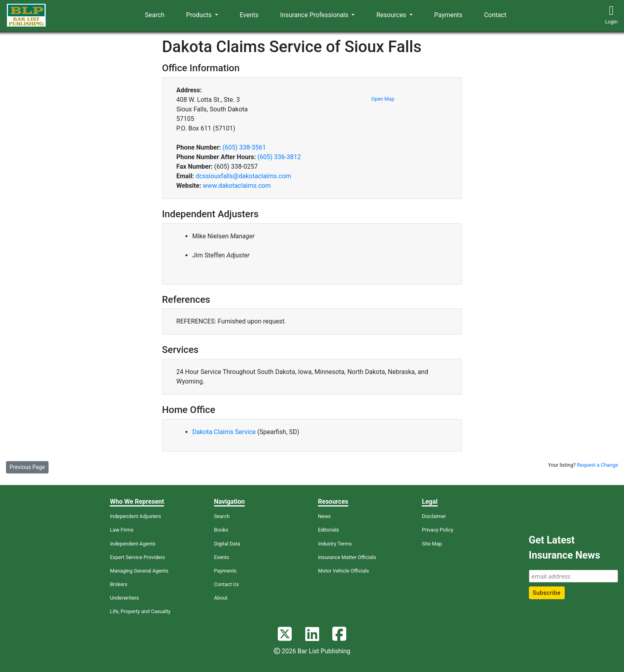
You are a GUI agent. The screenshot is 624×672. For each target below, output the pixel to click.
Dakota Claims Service (225, 432)
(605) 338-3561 (244, 147)
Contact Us (227, 584)
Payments (448, 15)
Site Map (432, 544)
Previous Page (27, 467)
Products (200, 15)
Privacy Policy (438, 530)
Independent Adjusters (135, 516)
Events (249, 15)
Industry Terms (335, 544)
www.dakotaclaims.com (237, 186)
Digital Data (227, 544)
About (221, 598)
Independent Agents (133, 544)
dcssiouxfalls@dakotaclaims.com (243, 176)
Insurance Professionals (315, 15)
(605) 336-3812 (279, 157)
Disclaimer (434, 516)
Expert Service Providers (137, 557)
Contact (495, 15)
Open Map (383, 99)
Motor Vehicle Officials (343, 571)
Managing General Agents (139, 571)
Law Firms (122, 530)
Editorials (329, 530)
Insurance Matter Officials (347, 557)
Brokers (119, 584)
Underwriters (124, 598)
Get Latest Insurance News (565, 548)
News (324, 516)
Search (155, 15)
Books (221, 530)
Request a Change (598, 465)
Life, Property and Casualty (140, 611)
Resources (392, 15)
